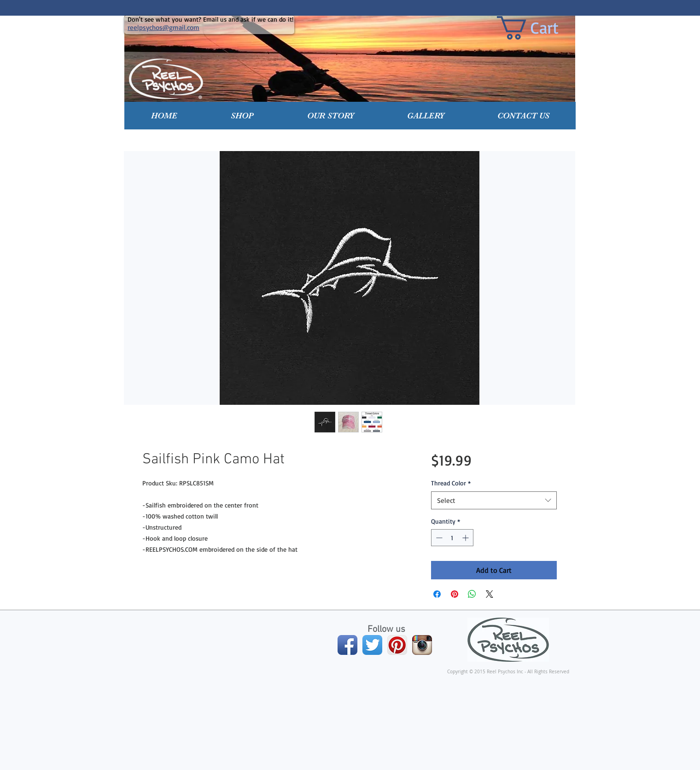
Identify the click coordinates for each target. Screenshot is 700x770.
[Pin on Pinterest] (455, 594)
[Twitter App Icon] (372, 645)
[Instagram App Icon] (422, 645)
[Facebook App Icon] (347, 645)
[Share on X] (490, 594)
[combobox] (494, 500)
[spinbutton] (452, 538)
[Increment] (466, 538)
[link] (541, 28)
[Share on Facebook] (437, 594)
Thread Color (451, 483)
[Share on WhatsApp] (472, 594)
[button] (242, 116)
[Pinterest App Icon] (397, 645)
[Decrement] (438, 538)
